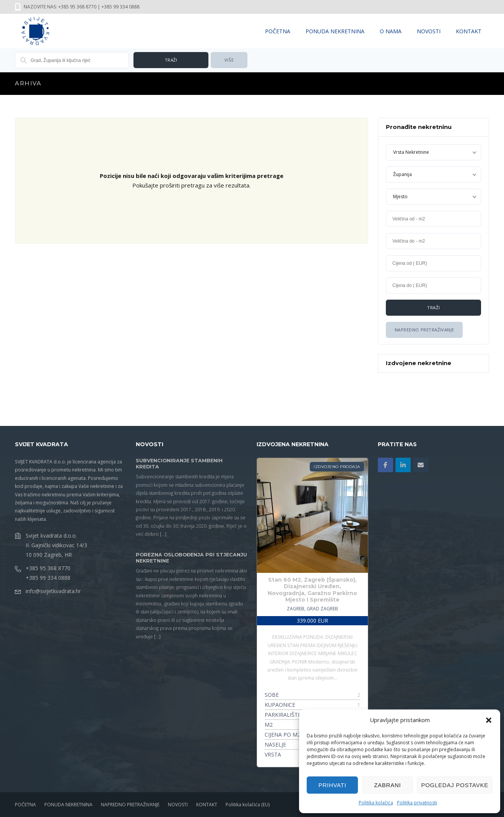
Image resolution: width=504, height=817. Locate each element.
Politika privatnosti (417, 803)
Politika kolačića (376, 803)
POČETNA (278, 31)
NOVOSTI (429, 31)
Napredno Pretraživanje (424, 330)
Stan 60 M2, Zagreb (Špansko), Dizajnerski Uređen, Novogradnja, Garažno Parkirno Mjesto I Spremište (312, 590)
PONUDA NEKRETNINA (335, 31)
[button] (489, 720)
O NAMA (391, 31)
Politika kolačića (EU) (248, 805)
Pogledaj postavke (455, 785)
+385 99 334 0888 (48, 578)
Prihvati (332, 785)
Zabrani (387, 785)
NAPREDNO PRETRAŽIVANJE (130, 805)
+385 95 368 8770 (48, 568)
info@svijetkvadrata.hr (53, 591)
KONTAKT (469, 31)
